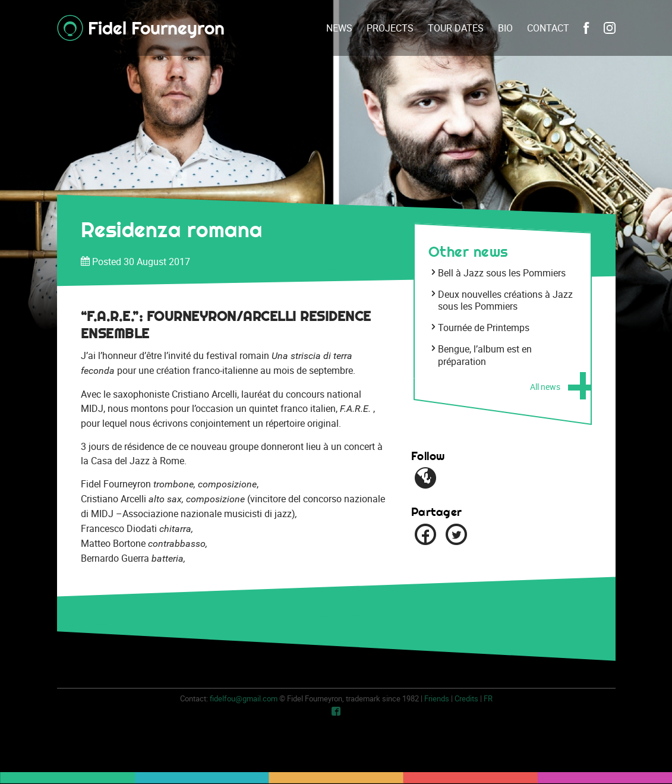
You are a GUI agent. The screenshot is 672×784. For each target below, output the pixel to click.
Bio (505, 28)
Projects (390, 28)
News (339, 28)
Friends (437, 698)
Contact (548, 28)
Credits (466, 698)
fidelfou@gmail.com (244, 698)
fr (488, 698)
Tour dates (456, 28)
